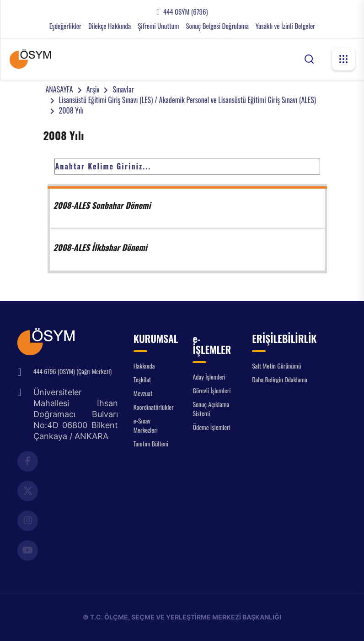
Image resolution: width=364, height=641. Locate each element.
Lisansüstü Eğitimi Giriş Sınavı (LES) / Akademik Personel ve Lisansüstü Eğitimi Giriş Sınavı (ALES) (187, 100)
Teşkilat (142, 379)
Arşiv (93, 89)
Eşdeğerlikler (65, 26)
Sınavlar (123, 89)
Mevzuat (143, 393)
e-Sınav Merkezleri (146, 425)
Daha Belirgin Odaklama (280, 379)
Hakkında (144, 366)
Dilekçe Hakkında (110, 26)
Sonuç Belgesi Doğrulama (217, 26)
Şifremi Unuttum (158, 26)
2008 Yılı (71, 110)
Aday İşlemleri (209, 377)
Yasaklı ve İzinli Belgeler (285, 26)
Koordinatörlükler (154, 407)
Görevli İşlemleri (211, 390)
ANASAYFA (59, 89)
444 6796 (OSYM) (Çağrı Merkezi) (72, 371)
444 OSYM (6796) (185, 12)
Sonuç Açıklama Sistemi (211, 409)
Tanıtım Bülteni (151, 443)
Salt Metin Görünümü (276, 366)
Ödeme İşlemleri (211, 427)
